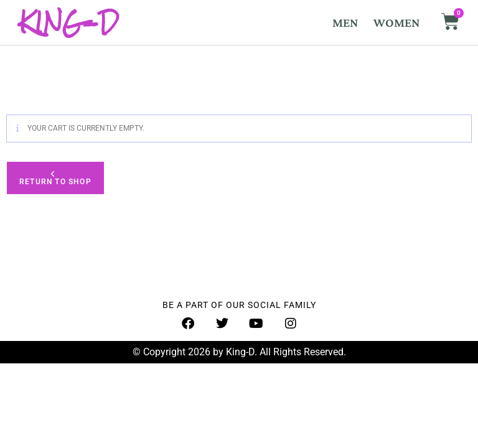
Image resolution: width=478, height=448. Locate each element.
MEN (345, 22)
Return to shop (55, 182)
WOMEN (396, 22)
